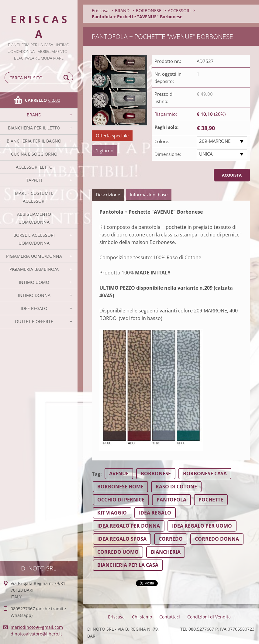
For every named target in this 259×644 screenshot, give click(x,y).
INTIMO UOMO (34, 282)
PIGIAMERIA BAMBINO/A (34, 269)
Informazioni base (149, 195)
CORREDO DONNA (217, 539)
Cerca (67, 78)
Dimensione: (168, 154)
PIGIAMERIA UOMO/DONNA (34, 256)
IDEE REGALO (34, 308)
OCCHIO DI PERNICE (121, 500)
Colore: (162, 141)
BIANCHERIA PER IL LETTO (34, 128)
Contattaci (170, 617)
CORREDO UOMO (118, 552)
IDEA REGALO (155, 513)
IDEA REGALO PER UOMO (202, 526)
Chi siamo (142, 617)
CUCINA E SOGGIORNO (34, 154)
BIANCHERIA (166, 552)
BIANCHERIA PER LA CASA (128, 565)
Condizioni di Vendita (209, 617)
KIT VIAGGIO (112, 513)
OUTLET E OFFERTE (34, 321)
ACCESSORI (179, 10)
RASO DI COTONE (176, 487)
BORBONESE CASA (205, 474)
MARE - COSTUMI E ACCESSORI (34, 197)
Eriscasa (100, 10)
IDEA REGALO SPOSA (122, 539)
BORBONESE (149, 10)
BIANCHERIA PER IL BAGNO (34, 141)
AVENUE (119, 474)
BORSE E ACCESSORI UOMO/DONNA (34, 239)
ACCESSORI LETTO (34, 167)
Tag (96, 474)
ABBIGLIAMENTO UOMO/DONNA (34, 218)
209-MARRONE (215, 141)
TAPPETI (34, 180)
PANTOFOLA (171, 500)
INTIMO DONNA (34, 295)
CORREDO (171, 539)
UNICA (206, 154)
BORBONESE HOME (120, 487)
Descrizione (108, 195)
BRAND (34, 115)
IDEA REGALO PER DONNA (129, 526)
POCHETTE (211, 500)
